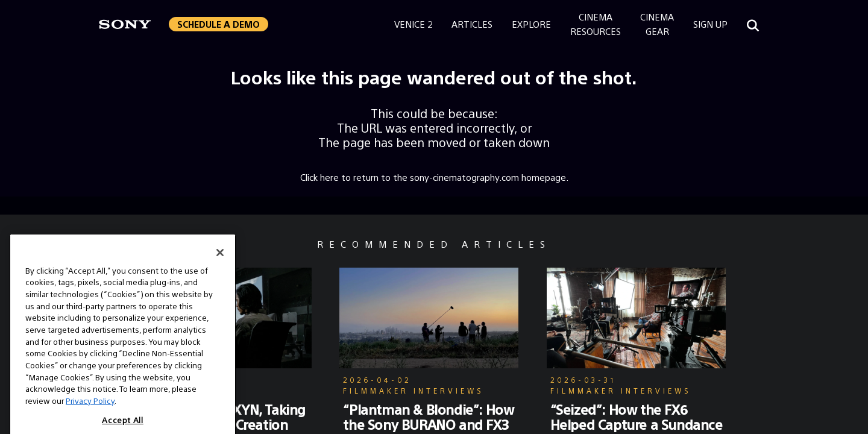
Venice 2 (413, 24)
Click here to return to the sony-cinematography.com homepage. (434, 177)
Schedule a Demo (219, 24)
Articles (472, 24)
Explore (531, 24)
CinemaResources (596, 24)
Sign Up (710, 24)
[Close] (220, 266)
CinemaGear (657, 24)
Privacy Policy (90, 415)
